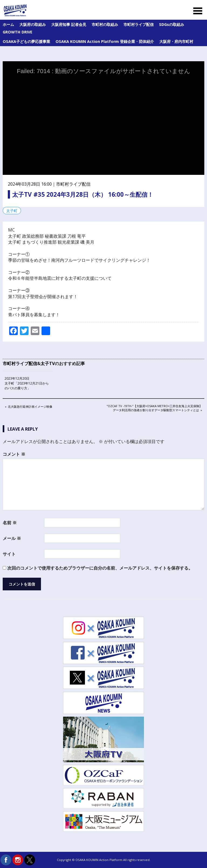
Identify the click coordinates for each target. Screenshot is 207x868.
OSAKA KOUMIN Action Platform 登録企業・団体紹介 (105, 41)
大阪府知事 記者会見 (69, 24)
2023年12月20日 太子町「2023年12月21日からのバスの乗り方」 (27, 383)
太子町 (12, 211)
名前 (10, 523)
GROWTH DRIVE (18, 32)
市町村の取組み (105, 24)
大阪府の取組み (33, 24)
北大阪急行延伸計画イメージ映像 (30, 407)
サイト (9, 554)
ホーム (8, 24)
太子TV (48, 363)
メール (12, 538)
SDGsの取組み (172, 24)
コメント (14, 454)
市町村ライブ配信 (139, 24)
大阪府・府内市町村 (176, 41)
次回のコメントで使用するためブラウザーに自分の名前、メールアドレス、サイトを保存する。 (100, 568)
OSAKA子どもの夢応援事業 (26, 41)
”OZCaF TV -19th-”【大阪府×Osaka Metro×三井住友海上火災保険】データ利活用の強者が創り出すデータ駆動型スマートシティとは (154, 408)
